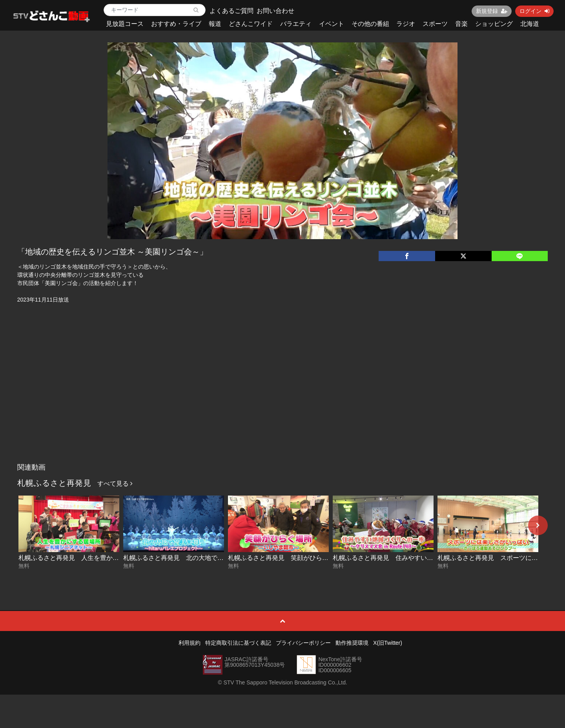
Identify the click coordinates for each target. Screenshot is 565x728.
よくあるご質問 (231, 11)
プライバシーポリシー (303, 643)
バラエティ (296, 24)
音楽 (461, 24)
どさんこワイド (251, 24)
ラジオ (406, 24)
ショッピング (494, 24)
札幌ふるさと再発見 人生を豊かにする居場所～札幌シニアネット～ (116, 558)
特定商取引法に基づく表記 (238, 643)
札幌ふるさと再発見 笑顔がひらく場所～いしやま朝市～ (310, 558)
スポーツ (435, 24)
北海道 (530, 24)
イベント (332, 24)
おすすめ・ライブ (176, 24)
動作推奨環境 (352, 643)
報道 (215, 24)
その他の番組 (370, 24)
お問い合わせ (275, 11)
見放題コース (125, 24)
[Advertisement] (282, 401)
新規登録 (492, 11)
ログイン (534, 11)
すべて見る (115, 484)
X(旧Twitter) (388, 643)
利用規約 (190, 643)
